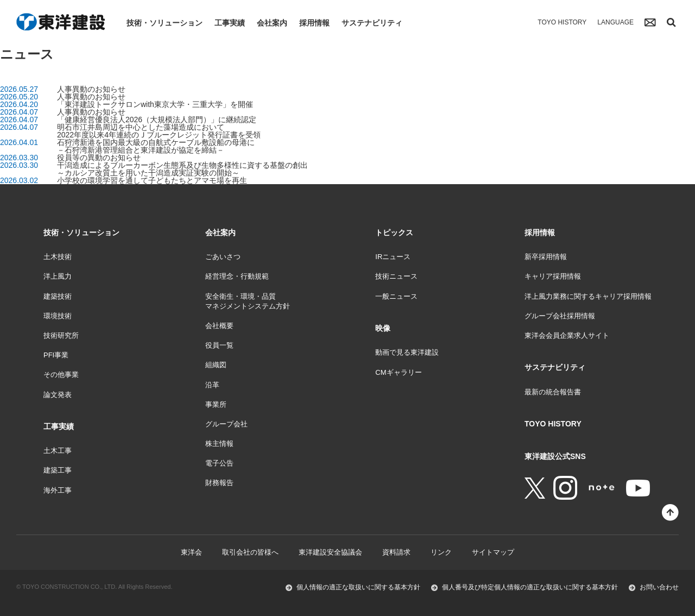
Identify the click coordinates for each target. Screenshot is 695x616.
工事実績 (230, 23)
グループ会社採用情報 (560, 316)
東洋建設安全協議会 (330, 552)
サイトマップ (493, 552)
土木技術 (58, 257)
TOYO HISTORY (562, 22)
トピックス (394, 232)
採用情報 (314, 23)
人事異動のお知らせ (91, 89)
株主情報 (219, 444)
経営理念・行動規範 (237, 276)
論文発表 (58, 395)
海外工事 (58, 490)
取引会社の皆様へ (250, 552)
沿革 (212, 385)
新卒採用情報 (546, 257)
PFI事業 (56, 355)
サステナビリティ (372, 23)
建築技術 (58, 296)
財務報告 (219, 483)
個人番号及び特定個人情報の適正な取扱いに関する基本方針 (530, 587)
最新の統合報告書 (553, 392)
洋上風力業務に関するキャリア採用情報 (588, 296)
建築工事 (58, 470)
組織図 (216, 365)
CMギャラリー (398, 372)
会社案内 (272, 23)
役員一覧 (219, 345)
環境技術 (58, 316)
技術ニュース (396, 276)
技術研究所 (61, 335)
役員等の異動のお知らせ (99, 158)
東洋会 (191, 552)
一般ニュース (396, 296)
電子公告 (219, 463)
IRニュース (393, 257)
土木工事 (58, 451)
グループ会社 (226, 424)
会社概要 (219, 326)
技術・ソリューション (165, 23)
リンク (441, 552)
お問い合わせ (659, 587)
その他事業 (61, 375)
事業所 (216, 404)
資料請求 (396, 552)
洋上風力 (58, 276)
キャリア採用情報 (553, 276)
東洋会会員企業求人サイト (567, 335)
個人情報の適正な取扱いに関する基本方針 (358, 587)
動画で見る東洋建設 (407, 352)
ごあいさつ (223, 257)
